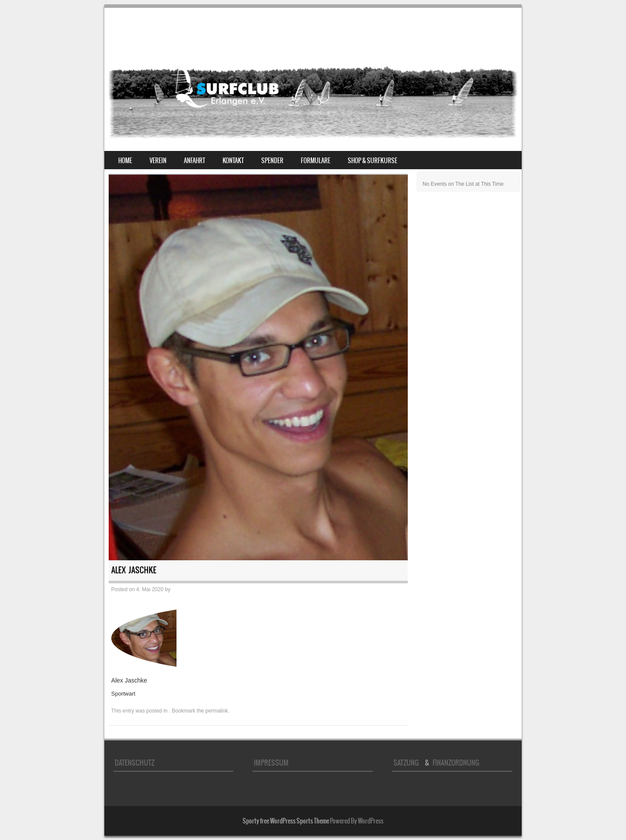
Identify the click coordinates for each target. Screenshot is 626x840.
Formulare (316, 161)
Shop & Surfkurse (373, 161)
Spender (272, 161)
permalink (217, 711)
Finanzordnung (456, 763)
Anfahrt (195, 161)
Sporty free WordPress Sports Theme (286, 821)
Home (125, 161)
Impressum (271, 763)
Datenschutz (135, 763)
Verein (158, 161)
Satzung (408, 763)
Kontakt (233, 161)
